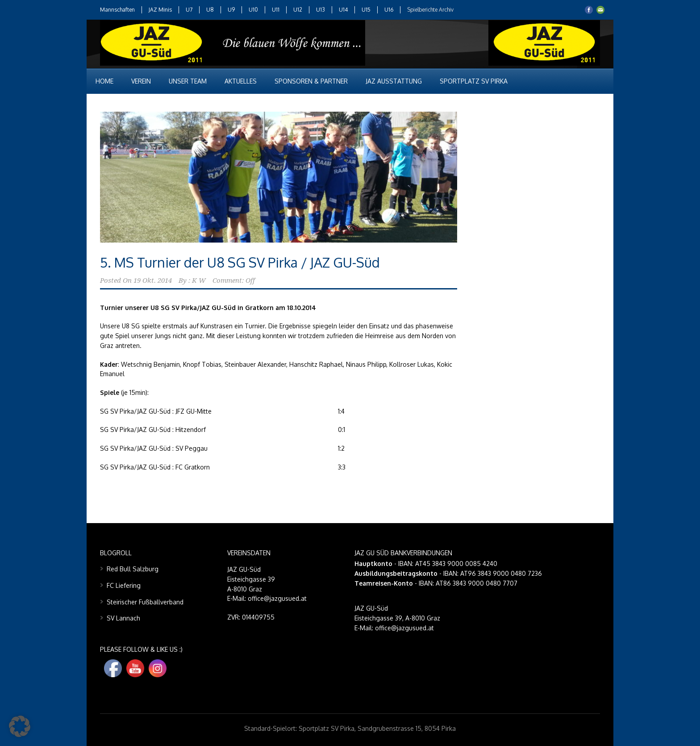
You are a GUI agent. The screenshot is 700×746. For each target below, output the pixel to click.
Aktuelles (241, 81)
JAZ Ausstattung (394, 81)
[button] (20, 726)
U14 (343, 10)
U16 (389, 10)
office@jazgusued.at (404, 628)
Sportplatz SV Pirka (474, 81)
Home (104, 81)
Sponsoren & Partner (311, 81)
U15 (366, 10)
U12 (298, 10)
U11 (276, 10)
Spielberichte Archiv (430, 10)
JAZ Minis (160, 10)
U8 (210, 10)
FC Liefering (124, 585)
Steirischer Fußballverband (145, 602)
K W (199, 281)
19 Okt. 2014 (153, 281)
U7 (189, 10)
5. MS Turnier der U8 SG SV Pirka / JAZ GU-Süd (240, 262)
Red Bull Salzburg (133, 569)
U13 (321, 10)
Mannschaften (117, 10)
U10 (253, 10)
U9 (231, 10)
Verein (141, 81)
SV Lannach (123, 618)
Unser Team (188, 81)
